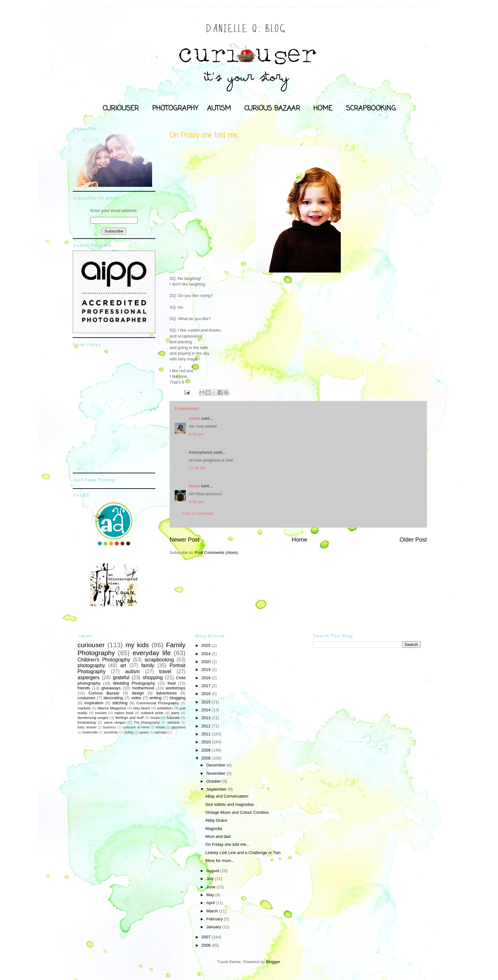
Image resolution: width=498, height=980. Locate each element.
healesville (90, 732)
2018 (207, 678)
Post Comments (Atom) (216, 552)
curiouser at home (136, 727)
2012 (207, 726)
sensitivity (111, 732)
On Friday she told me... (227, 844)
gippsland (179, 727)
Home (300, 540)
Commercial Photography (158, 703)
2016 (207, 694)
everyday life (151, 653)
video (136, 698)
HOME (323, 109)
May (211, 895)
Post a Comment (198, 513)
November (217, 773)
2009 (207, 750)
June (212, 887)
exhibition (165, 708)
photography (91, 665)
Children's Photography (104, 660)
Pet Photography (147, 723)
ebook (160, 727)
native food (124, 713)
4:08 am (196, 502)
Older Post (413, 540)
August (213, 871)
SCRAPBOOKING (371, 109)
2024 (207, 654)
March (213, 911)
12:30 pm (197, 468)
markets (84, 708)
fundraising (87, 722)
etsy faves (141, 708)
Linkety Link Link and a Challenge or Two (243, 853)
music (155, 717)
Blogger (273, 962)
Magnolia (214, 829)
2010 (207, 742)
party (175, 713)
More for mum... (220, 861)
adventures (166, 693)
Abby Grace (216, 820)
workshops (176, 688)
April (211, 903)
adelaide (173, 723)
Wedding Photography (134, 683)
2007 (207, 937)
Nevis (194, 486)
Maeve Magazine (112, 708)
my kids (137, 645)
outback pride (152, 713)
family (148, 665)
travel (165, 671)
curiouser (91, 645)
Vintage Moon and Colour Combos (237, 812)
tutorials (173, 717)
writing (156, 698)
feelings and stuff (129, 717)
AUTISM (219, 109)
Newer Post (185, 540)
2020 (207, 662)
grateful (121, 677)
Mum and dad (218, 836)
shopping (153, 677)
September (217, 789)
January (214, 927)
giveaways (111, 688)
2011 (207, 734)
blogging (178, 698)
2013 (207, 718)
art (123, 665)
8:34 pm (196, 434)
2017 (207, 686)
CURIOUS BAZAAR (272, 109)
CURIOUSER (121, 109)
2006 (207, 945)
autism (132, 671)
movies (101, 713)
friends (84, 688)
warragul (161, 732)
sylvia (194, 418)
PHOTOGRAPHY (175, 109)
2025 (207, 645)
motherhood (143, 688)
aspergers (88, 677)
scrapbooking (159, 660)
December (217, 765)
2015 (207, 702)
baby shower (87, 727)
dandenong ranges (93, 717)
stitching (120, 703)
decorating (113, 698)
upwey (144, 732)
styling (128, 732)
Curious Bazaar (104, 693)
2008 (207, 758)
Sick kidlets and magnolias (229, 804)
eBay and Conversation (227, 796)
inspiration (94, 703)
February (215, 919)
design (138, 693)
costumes (86, 698)
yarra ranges (115, 722)
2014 (207, 710)
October (214, 781)
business (109, 727)
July (211, 879)
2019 (207, 670)
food (171, 683)
